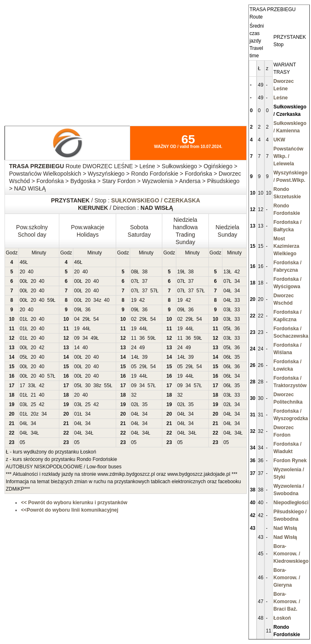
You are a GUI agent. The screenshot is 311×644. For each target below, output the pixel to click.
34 (237, 281)
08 (134, 272)
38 (145, 272)
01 (22, 319)
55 (107, 385)
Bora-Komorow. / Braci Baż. (287, 602)
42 (237, 272)
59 (50, 300)
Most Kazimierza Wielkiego (286, 246)
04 (226, 291)
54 (96, 319)
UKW (279, 140)
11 (134, 338)
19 (180, 272)
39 (145, 357)
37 (145, 281)
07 (134, 281)
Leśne (281, 98)
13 (226, 272)
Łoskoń (282, 618)
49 (93, 338)
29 (85, 319)
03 (226, 310)
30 (88, 385)
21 (33, 395)
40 (31, 272)
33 (237, 300)
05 (226, 329)
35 (237, 357)
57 (153, 291)
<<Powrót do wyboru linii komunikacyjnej (70, 510)
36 (88, 310)
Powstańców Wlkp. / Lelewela (289, 156)
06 (226, 357)
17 (22, 385)
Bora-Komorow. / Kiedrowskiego (291, 554)
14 (77, 348)
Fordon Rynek (290, 461)
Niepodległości (291, 503)
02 (134, 319)
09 (77, 310)
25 (33, 404)
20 (22, 272)
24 (134, 348)
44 (85, 329)
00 (22, 281)
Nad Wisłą (285, 528)
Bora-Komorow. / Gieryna (287, 578)
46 (22, 262)
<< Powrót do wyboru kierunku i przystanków (74, 503)
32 (134, 395)
